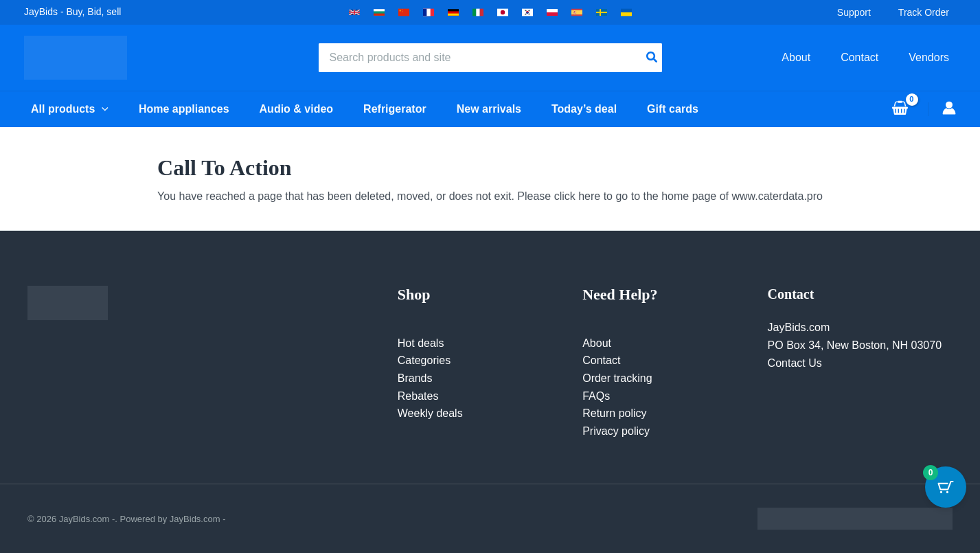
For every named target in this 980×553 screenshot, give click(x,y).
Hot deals (421, 343)
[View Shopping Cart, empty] (900, 109)
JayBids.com (799, 327)
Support (861, 12)
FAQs (596, 396)
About (597, 343)
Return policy (614, 413)
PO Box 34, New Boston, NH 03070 (855, 345)
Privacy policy (616, 431)
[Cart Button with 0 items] (946, 487)
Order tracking (617, 378)
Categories (424, 360)
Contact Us (795, 363)
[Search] (652, 58)
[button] (354, 12)
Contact (601, 360)
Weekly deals (430, 413)
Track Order (931, 12)
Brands (415, 378)
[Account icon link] (949, 108)
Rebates (418, 396)
